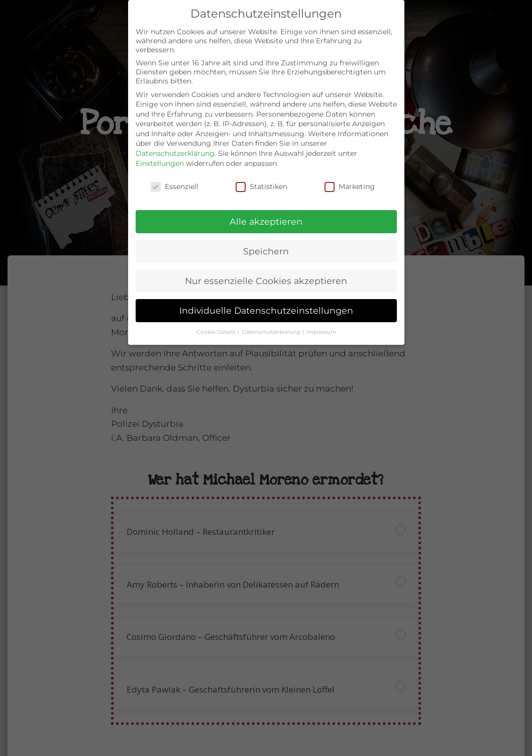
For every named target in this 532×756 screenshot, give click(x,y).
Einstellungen (160, 163)
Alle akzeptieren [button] (266, 221)
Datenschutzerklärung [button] (272, 332)
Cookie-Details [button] (217, 332)
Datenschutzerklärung (175, 153)
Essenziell (175, 186)
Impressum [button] (321, 332)
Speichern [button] (266, 251)
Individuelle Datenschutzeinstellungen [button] (266, 310)
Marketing (350, 186)
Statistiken (261, 186)
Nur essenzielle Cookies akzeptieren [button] (266, 281)
